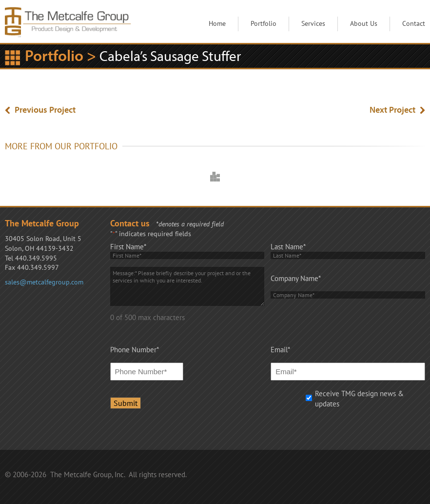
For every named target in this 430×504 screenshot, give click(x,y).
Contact (414, 23)
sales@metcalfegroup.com (44, 282)
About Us (364, 23)
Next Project (392, 110)
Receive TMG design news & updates (359, 399)
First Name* (128, 247)
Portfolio (264, 23)
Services (313, 23)
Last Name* (288, 247)
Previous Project (45, 110)
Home (217, 23)
